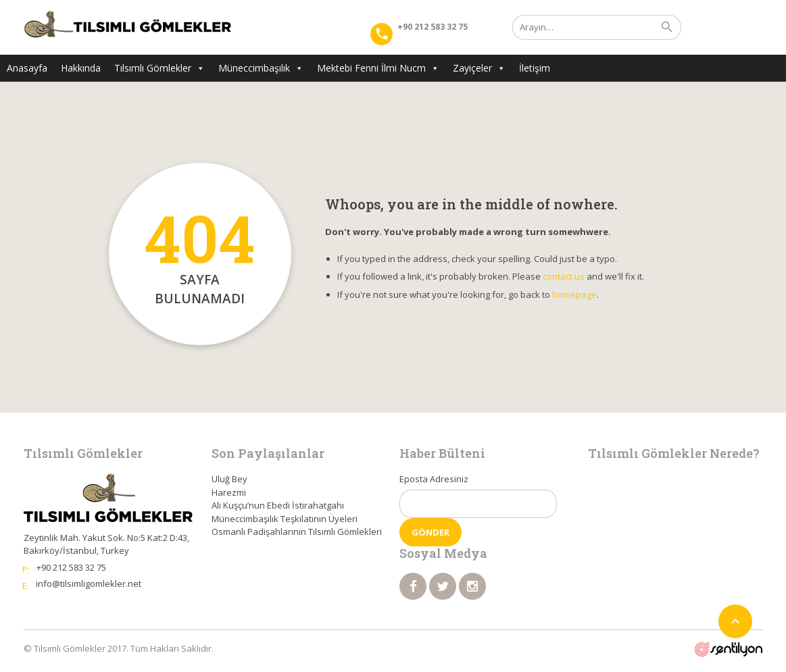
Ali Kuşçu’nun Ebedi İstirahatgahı (278, 505)
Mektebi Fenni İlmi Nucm (378, 68)
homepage (574, 294)
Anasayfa (27, 68)
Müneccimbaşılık (261, 68)
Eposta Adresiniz (434, 479)
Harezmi (229, 492)
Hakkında (81, 68)
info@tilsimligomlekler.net (89, 584)
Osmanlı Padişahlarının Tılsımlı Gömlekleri (297, 532)
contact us (564, 276)
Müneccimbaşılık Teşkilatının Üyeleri (285, 519)
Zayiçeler (479, 68)
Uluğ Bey (229, 479)
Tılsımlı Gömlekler (159, 68)
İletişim (535, 68)
